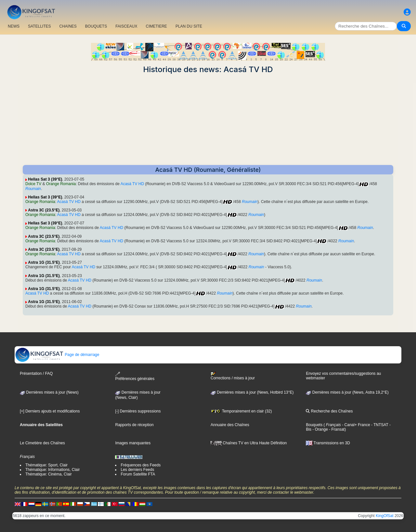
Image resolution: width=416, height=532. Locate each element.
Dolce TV (33, 184)
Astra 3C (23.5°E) (44, 210)
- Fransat (336, 429)
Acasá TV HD (132, 184)
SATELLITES (39, 26)
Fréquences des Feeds (141, 465)
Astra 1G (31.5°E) (44, 262)
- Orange (320, 429)
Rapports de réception (134, 425)
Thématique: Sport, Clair (46, 465)
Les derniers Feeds (137, 470)
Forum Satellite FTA (138, 474)
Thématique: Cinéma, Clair (49, 474)
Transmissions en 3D (328, 443)
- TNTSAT (379, 425)
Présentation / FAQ (36, 374)
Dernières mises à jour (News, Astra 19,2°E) (347, 392)
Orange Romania (61, 184)
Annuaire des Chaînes (230, 425)
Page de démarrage (57, 355)
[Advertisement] (208, 120)
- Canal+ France (356, 425)
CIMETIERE (156, 26)
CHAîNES (68, 26)
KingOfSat (385, 516)
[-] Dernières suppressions (138, 411)
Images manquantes (133, 443)
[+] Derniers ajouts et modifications (50, 411)
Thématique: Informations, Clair (52, 470)
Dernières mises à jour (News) (49, 392)
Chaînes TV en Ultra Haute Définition (249, 443)
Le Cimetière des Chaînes (42, 443)
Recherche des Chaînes (329, 411)
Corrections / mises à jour (233, 376)
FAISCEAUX (126, 26)
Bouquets (314, 425)
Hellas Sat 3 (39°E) (45, 179)
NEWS (14, 26)
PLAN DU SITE (189, 26)
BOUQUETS (96, 26)
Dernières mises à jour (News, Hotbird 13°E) (252, 392)
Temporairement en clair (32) (241, 411)
